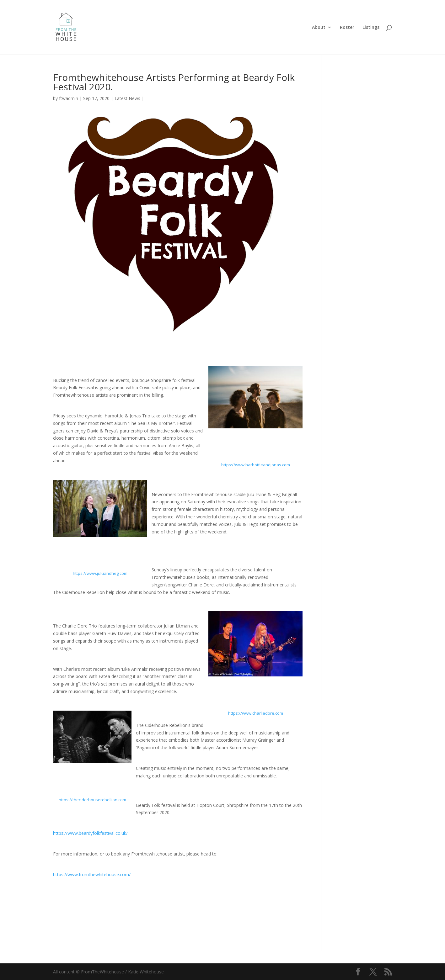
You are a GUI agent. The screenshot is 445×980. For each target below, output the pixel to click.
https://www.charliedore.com (256, 713)
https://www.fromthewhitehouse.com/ (92, 874)
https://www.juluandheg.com (100, 573)
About (319, 28)
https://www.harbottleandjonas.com (256, 465)
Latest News (127, 98)
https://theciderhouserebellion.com (92, 800)
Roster (347, 28)
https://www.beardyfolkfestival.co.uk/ (90, 833)
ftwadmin (69, 98)
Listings (371, 28)
